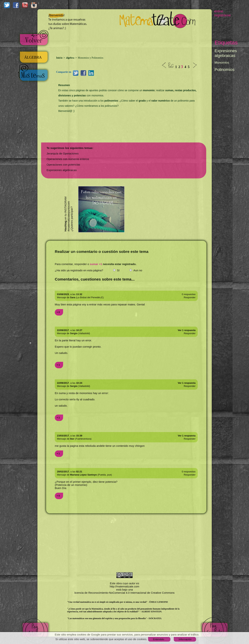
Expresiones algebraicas (62, 170)
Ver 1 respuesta (187, 330)
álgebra (70, 58)
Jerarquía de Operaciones (63, 153)
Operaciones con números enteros (68, 159)
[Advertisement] (130, 42)
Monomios (222, 63)
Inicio (60, 58)
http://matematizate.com (124, 586)
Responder (190, 297)
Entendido (159, 639)
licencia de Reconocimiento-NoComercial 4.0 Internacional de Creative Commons (125, 593)
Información (185, 639)
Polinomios (224, 70)
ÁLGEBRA (33, 57)
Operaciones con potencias (63, 165)
